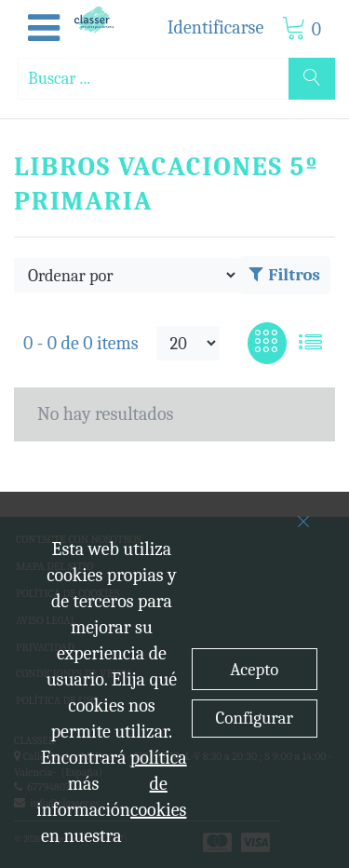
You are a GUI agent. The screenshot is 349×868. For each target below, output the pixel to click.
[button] (44, 29)
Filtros (285, 275)
